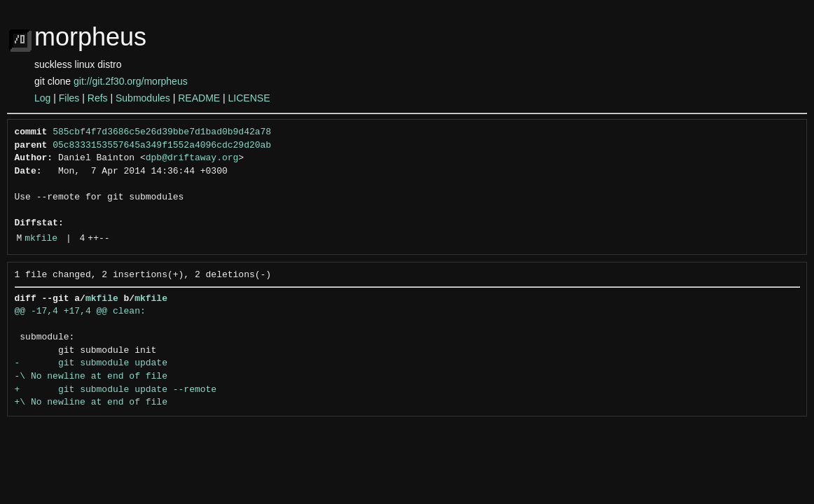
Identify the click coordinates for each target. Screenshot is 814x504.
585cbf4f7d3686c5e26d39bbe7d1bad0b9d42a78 (162, 132)
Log (42, 98)
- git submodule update (91, 363)
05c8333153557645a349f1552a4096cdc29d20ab (162, 146)
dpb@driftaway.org (192, 158)
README (199, 98)
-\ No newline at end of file (91, 377)
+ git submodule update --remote (116, 390)
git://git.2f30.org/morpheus (131, 81)
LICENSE (249, 98)
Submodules (143, 98)
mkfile (41, 239)
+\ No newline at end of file (91, 402)
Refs (98, 98)
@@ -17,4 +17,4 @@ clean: (80, 311)
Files (69, 98)
